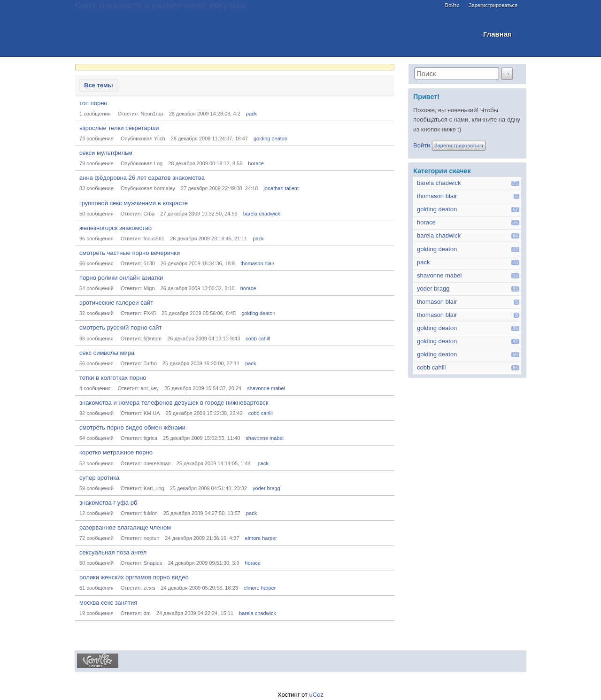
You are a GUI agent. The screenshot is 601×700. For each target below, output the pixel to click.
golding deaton (270, 138)
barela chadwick (262, 214)
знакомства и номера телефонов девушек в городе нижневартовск (174, 403)
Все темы (99, 85)
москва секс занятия (108, 603)
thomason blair (257, 263)
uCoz (316, 695)
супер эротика (99, 478)
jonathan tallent (281, 188)
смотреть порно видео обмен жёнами (132, 427)
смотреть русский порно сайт (120, 327)
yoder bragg (266, 488)
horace (256, 163)
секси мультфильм (106, 153)
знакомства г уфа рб (108, 503)
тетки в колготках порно (113, 378)
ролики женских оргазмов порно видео (134, 577)
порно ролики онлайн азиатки (121, 278)
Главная (497, 34)
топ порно (93, 103)
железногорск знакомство (116, 228)
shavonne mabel (266, 388)
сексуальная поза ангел (113, 552)
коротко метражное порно (116, 452)
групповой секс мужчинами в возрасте (134, 203)
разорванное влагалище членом (125, 527)
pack (251, 114)
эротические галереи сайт (116, 303)
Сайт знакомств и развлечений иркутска (161, 5)
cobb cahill (258, 338)
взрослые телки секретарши (119, 128)
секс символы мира (107, 353)
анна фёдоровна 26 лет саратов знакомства (142, 178)
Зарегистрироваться (493, 5)
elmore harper (261, 538)
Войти (452, 5)
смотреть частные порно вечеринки (130, 253)
